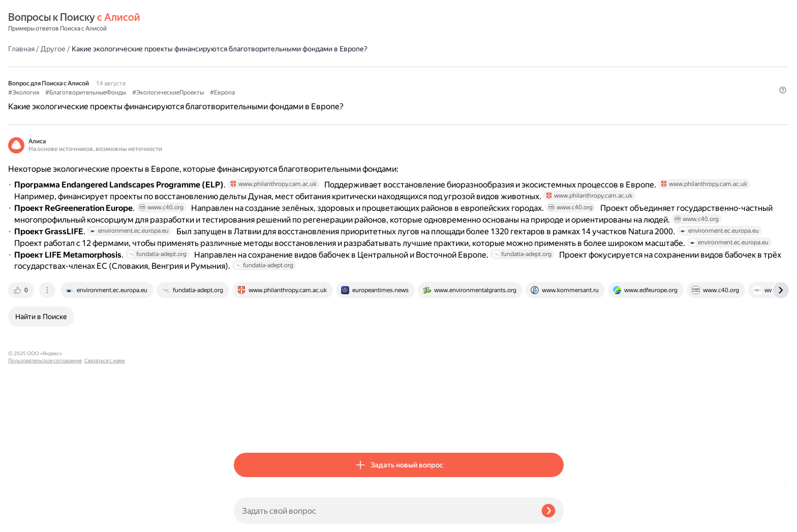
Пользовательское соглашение (45, 513)
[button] (558, 93)
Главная (247, 22)
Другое (279, 22)
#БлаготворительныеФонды (311, 77)
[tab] (248, 427)
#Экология (249, 77)
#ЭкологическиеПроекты (394, 77)
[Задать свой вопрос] (384, 511)
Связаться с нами (28, 520)
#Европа (448, 77)
